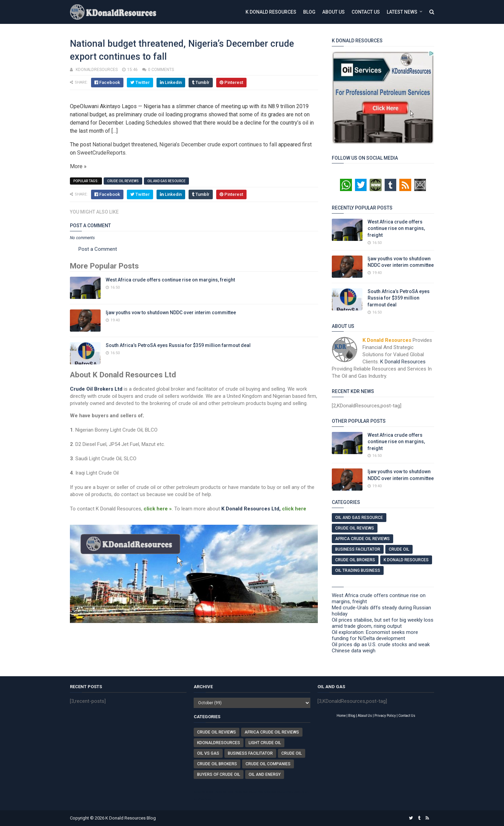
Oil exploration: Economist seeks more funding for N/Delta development (375, 635)
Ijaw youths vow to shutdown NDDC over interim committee (171, 313)
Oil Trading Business (358, 570)
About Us (333, 12)
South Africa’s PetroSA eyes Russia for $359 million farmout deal (178, 345)
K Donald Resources (271, 12)
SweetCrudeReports (101, 153)
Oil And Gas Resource (166, 181)
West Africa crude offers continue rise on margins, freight (170, 280)
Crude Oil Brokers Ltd (96, 389)
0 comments (161, 70)
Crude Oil (399, 549)
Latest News (402, 12)
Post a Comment (98, 249)
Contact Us (366, 12)
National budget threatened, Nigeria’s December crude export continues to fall (185, 144)
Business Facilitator (358, 549)
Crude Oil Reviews (123, 181)
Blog (309, 12)
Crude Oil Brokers (355, 560)
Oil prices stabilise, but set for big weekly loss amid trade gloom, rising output (383, 623)
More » (78, 166)
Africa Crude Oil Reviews (362, 539)
